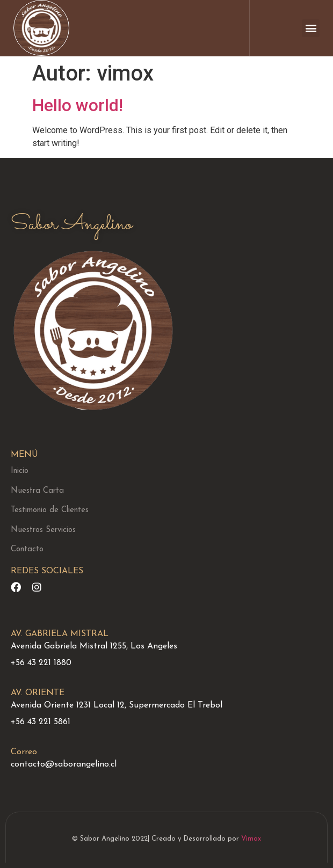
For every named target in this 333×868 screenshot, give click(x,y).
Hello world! (78, 105)
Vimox (251, 839)
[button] (311, 28)
